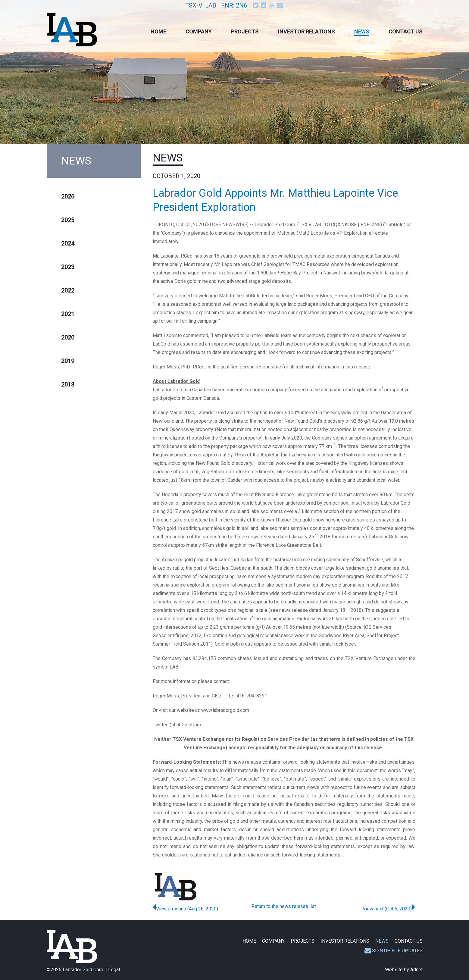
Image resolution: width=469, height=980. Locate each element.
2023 (68, 267)
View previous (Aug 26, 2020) (185, 909)
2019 (68, 361)
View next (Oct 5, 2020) (389, 909)
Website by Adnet (404, 970)
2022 (68, 290)
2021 (68, 314)
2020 (68, 337)
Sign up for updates (394, 951)
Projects (245, 31)
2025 (68, 220)
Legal (114, 970)
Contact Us (406, 31)
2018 (68, 384)
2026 (68, 196)
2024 (68, 243)
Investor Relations (306, 31)
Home (158, 31)
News (362, 31)
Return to (284, 906)
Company (199, 31)
